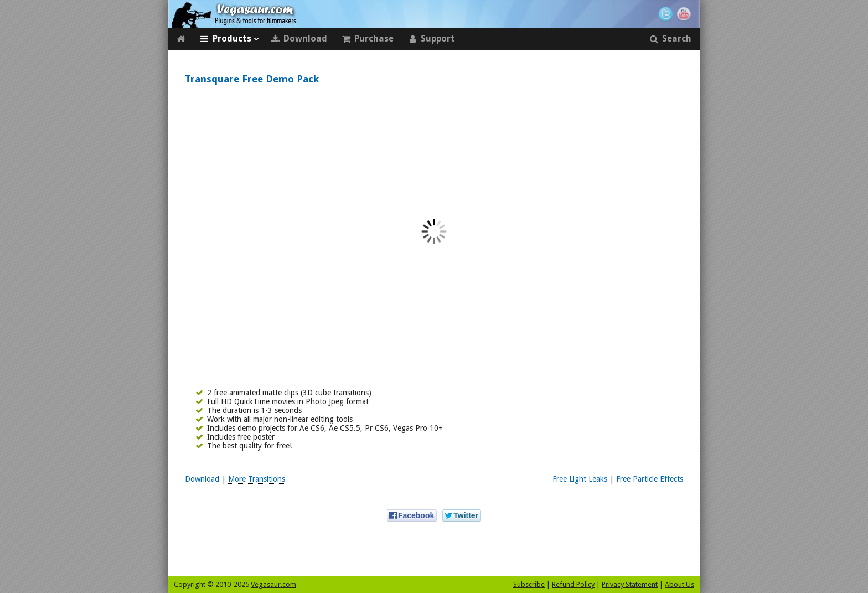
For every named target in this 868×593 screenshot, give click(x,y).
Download (299, 39)
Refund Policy (573, 584)
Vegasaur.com (273, 584)
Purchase (368, 39)
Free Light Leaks (580, 479)
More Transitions (257, 479)
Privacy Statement (630, 584)
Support (432, 39)
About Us (680, 584)
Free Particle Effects (650, 479)
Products (229, 39)
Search (670, 39)
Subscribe (529, 584)
